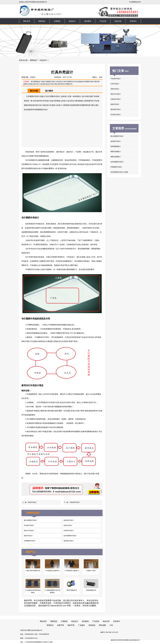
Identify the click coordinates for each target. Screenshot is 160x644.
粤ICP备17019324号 (112, 632)
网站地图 (102, 625)
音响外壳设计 (32, 502)
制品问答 (118, 21)
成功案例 (88, 21)
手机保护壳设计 (75, 502)
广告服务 (81, 625)
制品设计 (72, 21)
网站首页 (27, 21)
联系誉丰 (133, 21)
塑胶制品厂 (34, 60)
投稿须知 (92, 625)
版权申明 (71, 625)
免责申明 (60, 625)
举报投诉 (50, 625)
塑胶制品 (42, 21)
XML (111, 625)
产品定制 (103, 21)
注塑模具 (57, 21)
